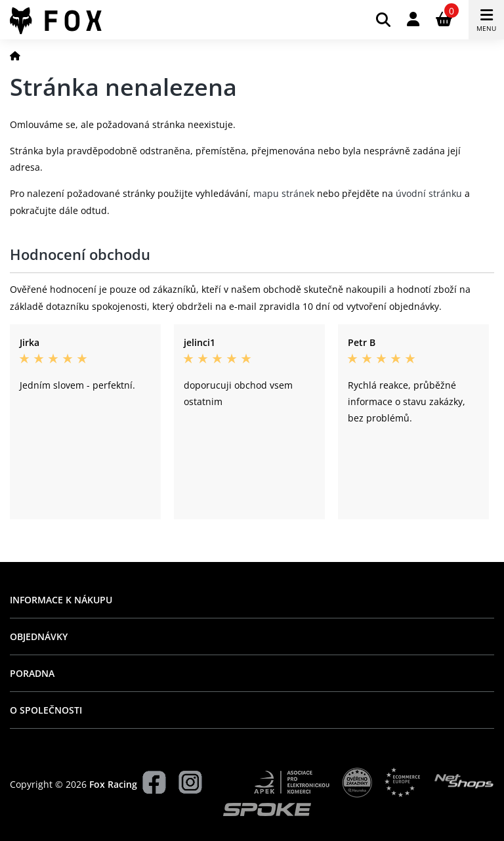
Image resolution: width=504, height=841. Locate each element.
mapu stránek (284, 193)
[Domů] (15, 55)
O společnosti (46, 710)
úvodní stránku (429, 193)
